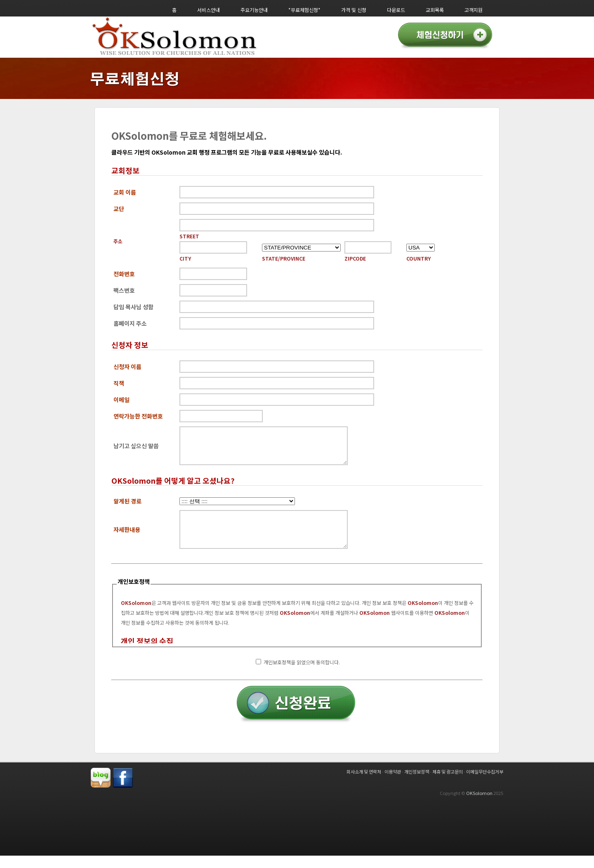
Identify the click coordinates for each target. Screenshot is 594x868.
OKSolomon (479, 805)
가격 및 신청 (354, 10)
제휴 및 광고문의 (448, 784)
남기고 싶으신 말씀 (136, 449)
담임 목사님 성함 (133, 307)
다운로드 (396, 10)
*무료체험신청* (304, 10)
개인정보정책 (417, 784)
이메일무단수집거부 (485, 784)
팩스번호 (124, 290)
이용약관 (393, 784)
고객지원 (474, 10)
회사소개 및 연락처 (364, 784)
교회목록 (435, 10)
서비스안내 (209, 10)
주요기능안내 (254, 10)
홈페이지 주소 (130, 323)
